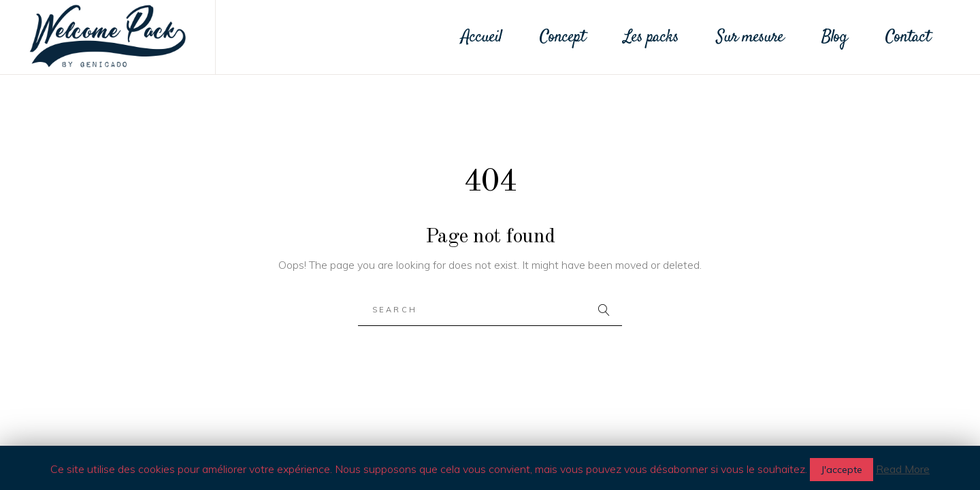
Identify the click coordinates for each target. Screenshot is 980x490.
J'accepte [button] (842, 470)
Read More (903, 469)
